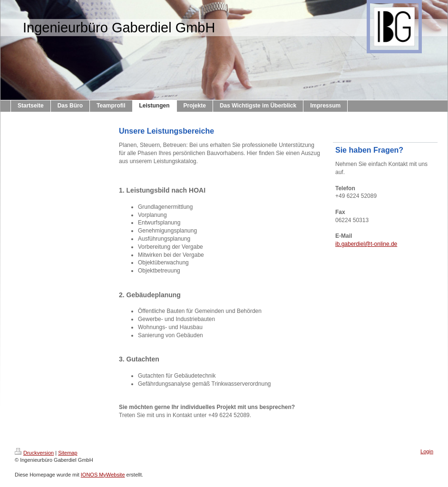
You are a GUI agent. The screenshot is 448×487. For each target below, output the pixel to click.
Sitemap (68, 453)
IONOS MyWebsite (103, 475)
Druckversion (34, 453)
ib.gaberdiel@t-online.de (366, 244)
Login (427, 451)
